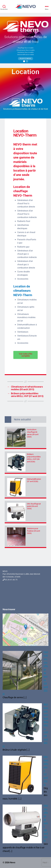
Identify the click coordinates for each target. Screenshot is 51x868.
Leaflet (28, 645)
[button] (24, 61)
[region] (25, 40)
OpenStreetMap (33, 645)
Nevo (13, 863)
